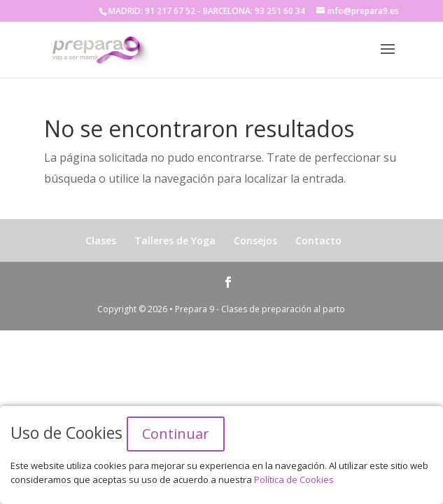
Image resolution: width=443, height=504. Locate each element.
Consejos (255, 240)
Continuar (176, 434)
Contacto (318, 240)
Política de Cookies (294, 479)
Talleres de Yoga (175, 240)
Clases (101, 240)
